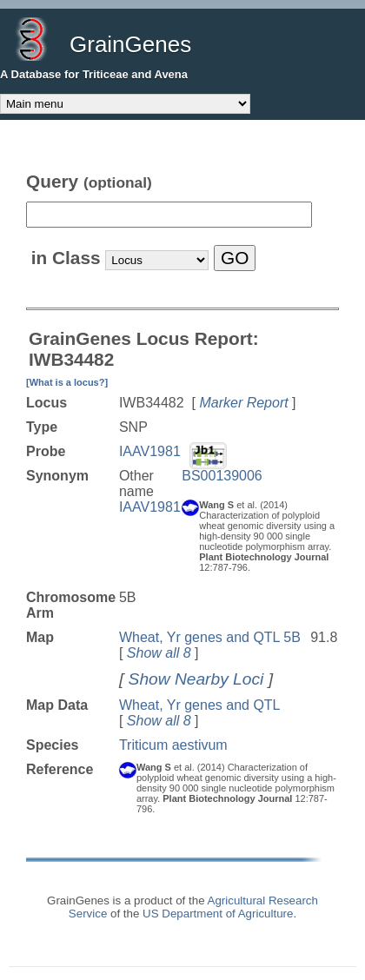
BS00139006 (222, 476)
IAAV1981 (150, 451)
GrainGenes (130, 44)
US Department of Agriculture (218, 914)
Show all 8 (159, 653)
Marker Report (243, 403)
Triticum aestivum (173, 745)
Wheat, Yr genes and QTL (200, 705)
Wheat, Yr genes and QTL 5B (210, 637)
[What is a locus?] (67, 382)
